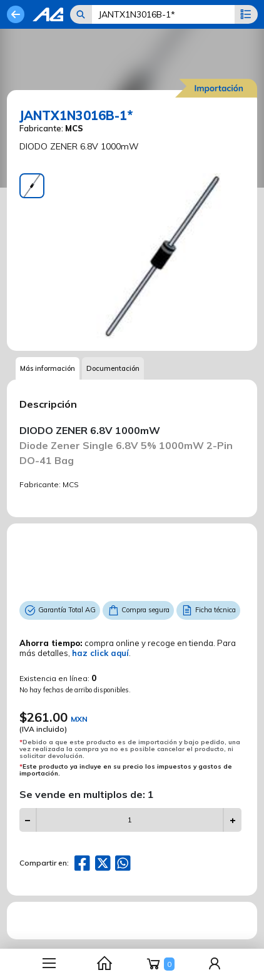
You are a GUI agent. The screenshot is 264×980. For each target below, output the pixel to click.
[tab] (32, 186)
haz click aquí (100, 653)
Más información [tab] (48, 368)
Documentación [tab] (113, 368)
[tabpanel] (162, 256)
